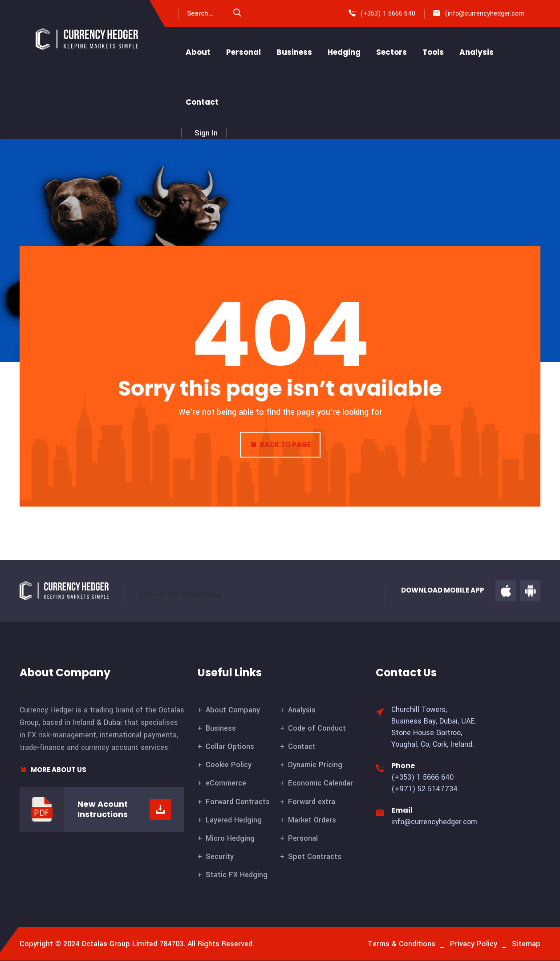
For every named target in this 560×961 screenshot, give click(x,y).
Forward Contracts (238, 802)
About (198, 52)
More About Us (53, 770)
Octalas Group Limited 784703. (133, 944)
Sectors (392, 52)
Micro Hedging (230, 838)
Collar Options (230, 746)
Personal (243, 52)
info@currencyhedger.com (486, 14)
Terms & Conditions (402, 944)
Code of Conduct (317, 728)
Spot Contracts (315, 857)
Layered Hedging (234, 820)
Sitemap (526, 944)
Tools (433, 52)
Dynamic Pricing (315, 765)
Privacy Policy (474, 944)
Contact (202, 102)
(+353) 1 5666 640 (388, 14)
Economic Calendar (321, 783)
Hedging (344, 52)
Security (220, 857)
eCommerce (226, 783)
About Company (233, 710)
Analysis (477, 52)
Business (294, 52)
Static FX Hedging (237, 875)
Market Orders (312, 820)
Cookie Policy (229, 765)
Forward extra (312, 802)
